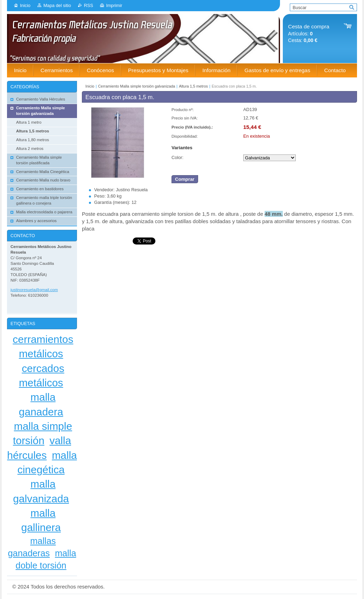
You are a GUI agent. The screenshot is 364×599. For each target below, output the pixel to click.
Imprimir (114, 5)
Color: (177, 157)
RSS (89, 5)
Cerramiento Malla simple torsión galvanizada (136, 86)
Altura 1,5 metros (193, 86)
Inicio (25, 5)
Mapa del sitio (57, 5)
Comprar (185, 179)
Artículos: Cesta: (309, 33)
